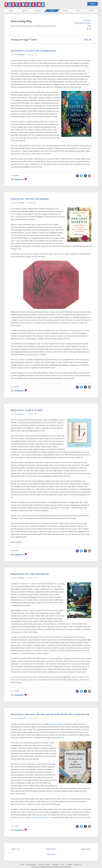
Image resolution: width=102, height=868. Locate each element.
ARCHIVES (87, 20)
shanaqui (21, 55)
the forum (36, 812)
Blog (52, 11)
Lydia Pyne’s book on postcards (60, 724)
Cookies (47, 865)
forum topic (25, 164)
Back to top (51, 854)
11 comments (17, 695)
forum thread (63, 376)
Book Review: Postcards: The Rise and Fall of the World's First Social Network (50, 714)
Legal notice (78, 865)
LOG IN (93, 4)
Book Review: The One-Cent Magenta (30, 199)
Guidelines (55, 865)
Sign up (25, 11)
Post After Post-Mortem (40, 817)
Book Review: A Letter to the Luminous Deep (33, 51)
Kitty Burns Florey (50, 423)
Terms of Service (31, 865)
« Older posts (15, 849)
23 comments (17, 830)
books (17, 175)
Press (63, 865)
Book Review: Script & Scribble (27, 410)
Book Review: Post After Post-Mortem (30, 574)
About (22, 865)
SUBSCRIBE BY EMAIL (83, 23)
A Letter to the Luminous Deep (47, 60)
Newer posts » (86, 849)
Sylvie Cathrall (76, 60)
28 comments (17, 554)
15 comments (17, 391)
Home (13, 11)
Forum (65, 11)
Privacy (41, 865)
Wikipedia (68, 312)
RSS (90, 26)
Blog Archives (51, 849)
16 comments (17, 179)
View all (88, 40)
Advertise (69, 865)
